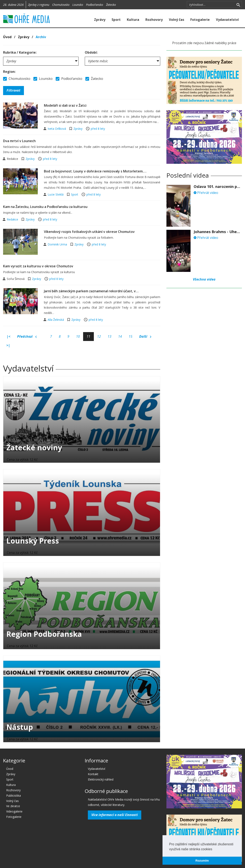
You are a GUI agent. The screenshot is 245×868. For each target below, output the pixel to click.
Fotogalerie (200, 20)
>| (8, 345)
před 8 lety (98, 129)
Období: (91, 52)
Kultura (133, 20)
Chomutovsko (61, 5)
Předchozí (27, 337)
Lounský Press (33, 541)
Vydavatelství (227, 20)
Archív (41, 37)
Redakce (13, 219)
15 (131, 336)
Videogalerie (14, 811)
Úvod (7, 37)
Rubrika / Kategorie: (20, 52)
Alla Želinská (56, 320)
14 (120, 336)
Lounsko (78, 5)
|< (8, 336)
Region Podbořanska (44, 634)
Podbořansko (95, 5)
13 (110, 336)
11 (88, 336)
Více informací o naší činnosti (115, 815)
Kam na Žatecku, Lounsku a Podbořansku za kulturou (45, 207)
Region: (9, 72)
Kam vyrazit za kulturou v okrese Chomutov (38, 266)
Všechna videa (204, 279)
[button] (214, 849)
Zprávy (100, 20)
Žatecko (111, 5)
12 (99, 336)
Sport (116, 20)
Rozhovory (154, 20)
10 (78, 336)
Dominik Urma (58, 244)
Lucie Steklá (56, 194)
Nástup (20, 727)
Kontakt (93, 774)
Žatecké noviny (34, 448)
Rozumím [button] (202, 861)
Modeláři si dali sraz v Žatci (65, 105)
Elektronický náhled (101, 779)
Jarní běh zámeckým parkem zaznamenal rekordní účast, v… (91, 291)
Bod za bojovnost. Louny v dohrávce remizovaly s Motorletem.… (95, 171)
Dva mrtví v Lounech (19, 141)
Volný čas (177, 20)
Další (145, 337)
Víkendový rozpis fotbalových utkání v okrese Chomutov (89, 232)
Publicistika (14, 795)
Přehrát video (206, 193)
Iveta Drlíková (57, 129)
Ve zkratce (13, 806)
